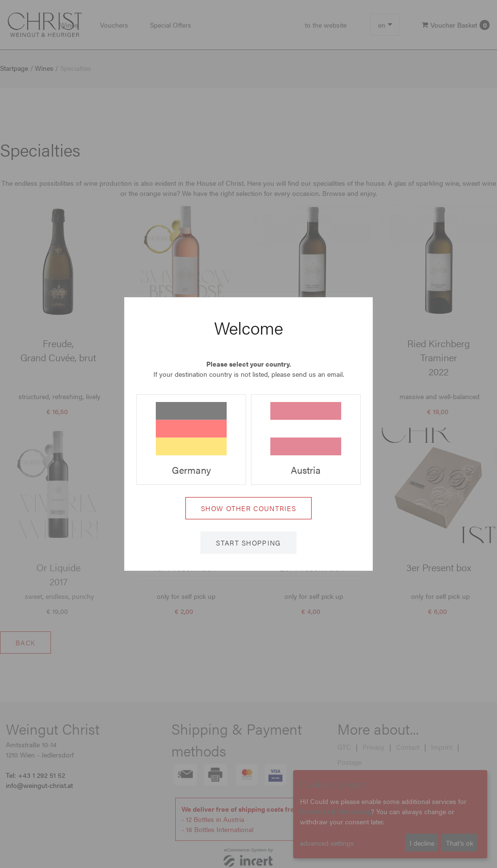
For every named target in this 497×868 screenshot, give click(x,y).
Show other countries (248, 508)
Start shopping (248, 543)
